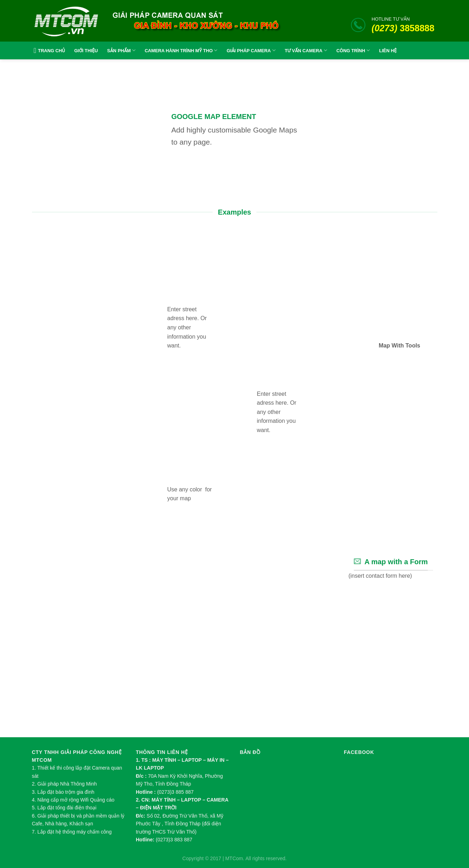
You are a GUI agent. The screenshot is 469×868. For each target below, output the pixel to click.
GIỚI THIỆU (86, 51)
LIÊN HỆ (388, 51)
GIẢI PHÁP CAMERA (251, 50)
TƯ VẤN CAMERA (306, 50)
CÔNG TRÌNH (353, 50)
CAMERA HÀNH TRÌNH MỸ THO (181, 50)
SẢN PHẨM (121, 50)
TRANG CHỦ (49, 50)
